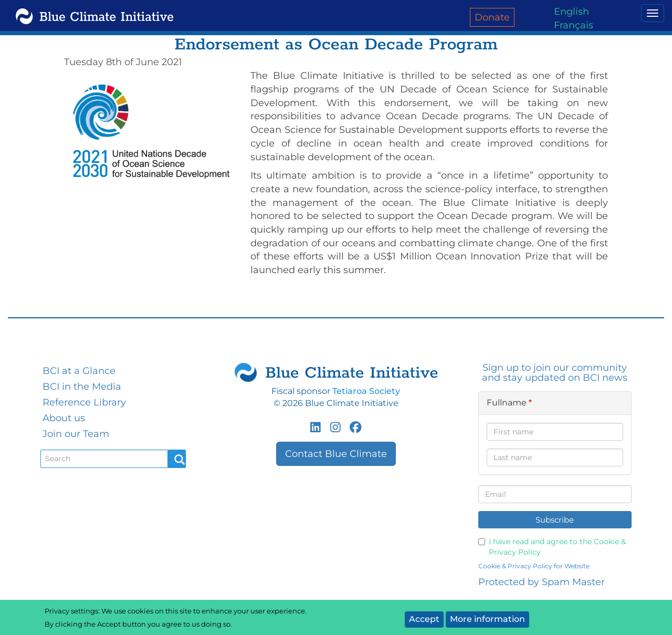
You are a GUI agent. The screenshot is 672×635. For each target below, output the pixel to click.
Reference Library (84, 402)
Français (574, 25)
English (571, 12)
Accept (424, 619)
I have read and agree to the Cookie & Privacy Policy (552, 547)
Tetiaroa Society (366, 391)
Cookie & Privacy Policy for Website (534, 566)
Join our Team (76, 434)
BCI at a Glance (79, 371)
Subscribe (555, 520)
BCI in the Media (82, 387)
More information (487, 619)
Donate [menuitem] (492, 17)
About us (64, 418)
